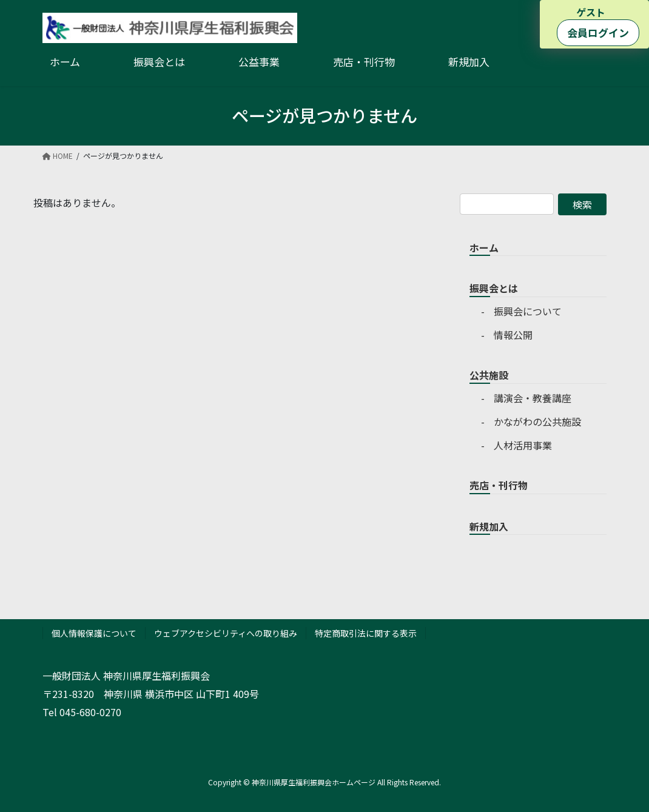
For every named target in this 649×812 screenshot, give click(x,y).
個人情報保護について (94, 633)
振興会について (528, 311)
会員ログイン (598, 32)
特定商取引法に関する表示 (366, 633)
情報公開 (513, 335)
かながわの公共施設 (537, 421)
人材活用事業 (523, 445)
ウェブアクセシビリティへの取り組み (226, 633)
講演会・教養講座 (533, 398)
